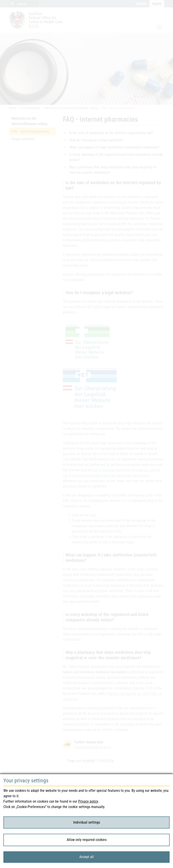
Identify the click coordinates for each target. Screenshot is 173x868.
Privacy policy (88, 801)
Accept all (86, 857)
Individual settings (87, 822)
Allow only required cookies (87, 840)
